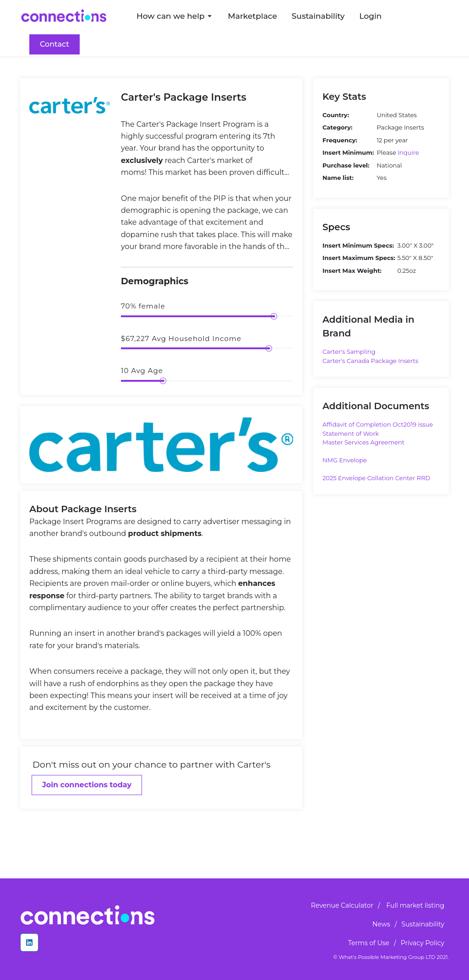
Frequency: (340, 140)
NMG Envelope (345, 460)
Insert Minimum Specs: (358, 245)
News (381, 924)
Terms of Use (369, 943)
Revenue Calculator (342, 905)
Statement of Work (351, 433)
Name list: (338, 178)
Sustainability (423, 924)
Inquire (408, 152)
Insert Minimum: (348, 152)
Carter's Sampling (349, 352)
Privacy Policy (423, 943)
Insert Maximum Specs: (359, 258)
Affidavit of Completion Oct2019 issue (378, 424)
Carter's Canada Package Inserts (370, 361)
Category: (337, 127)
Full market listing (415, 905)
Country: (336, 115)
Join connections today (87, 785)
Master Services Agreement (363, 442)
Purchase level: (346, 165)
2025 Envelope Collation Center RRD (376, 478)
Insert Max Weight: (352, 271)
